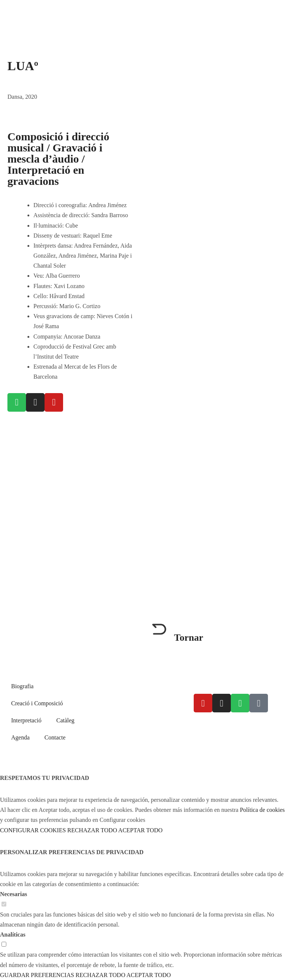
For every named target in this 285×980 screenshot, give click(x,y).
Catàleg (65, 720)
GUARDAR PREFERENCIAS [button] (37, 975)
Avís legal (206, 725)
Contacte (55, 737)
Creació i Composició (37, 703)
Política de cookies (252, 725)
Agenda (20, 737)
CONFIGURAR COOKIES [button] (33, 830)
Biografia (22, 686)
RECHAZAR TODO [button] (92, 830)
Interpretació (26, 720)
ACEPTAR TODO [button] (140, 830)
